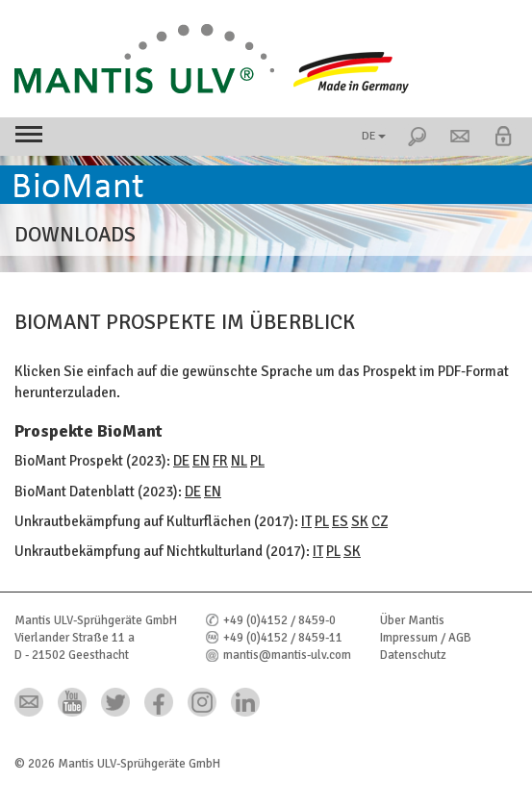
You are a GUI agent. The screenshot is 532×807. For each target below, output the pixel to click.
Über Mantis (412, 620)
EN (201, 461)
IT (306, 521)
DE (374, 136)
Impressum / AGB (426, 638)
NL (239, 461)
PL (257, 461)
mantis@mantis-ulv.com (287, 655)
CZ (380, 521)
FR (220, 461)
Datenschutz (413, 655)
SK (360, 521)
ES (340, 521)
